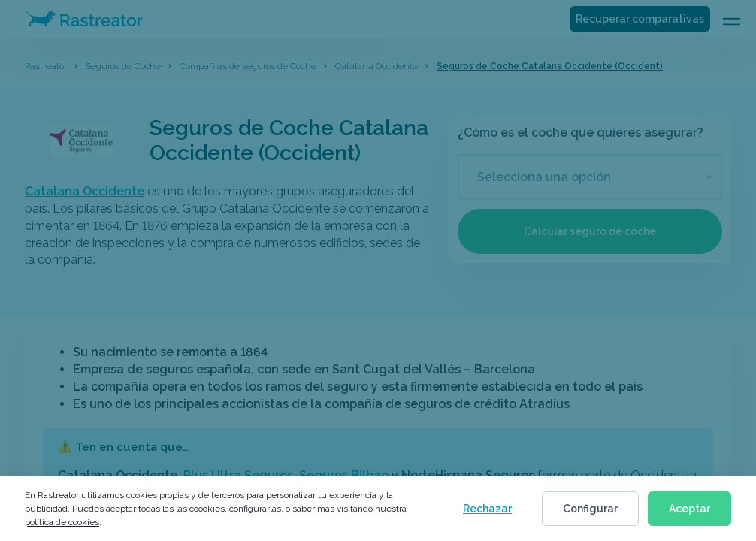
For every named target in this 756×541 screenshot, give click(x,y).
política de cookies (62, 522)
